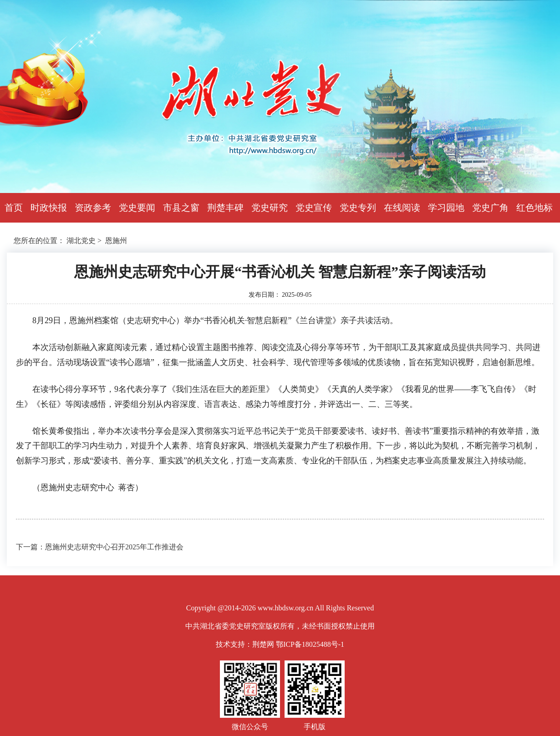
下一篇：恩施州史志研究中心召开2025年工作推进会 (100, 547)
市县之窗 (181, 208)
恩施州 (116, 241)
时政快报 (49, 208)
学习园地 (446, 208)
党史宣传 (314, 208)
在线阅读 (402, 208)
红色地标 (535, 208)
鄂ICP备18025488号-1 (310, 644)
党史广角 (490, 208)
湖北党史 (81, 241)
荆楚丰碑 (225, 208)
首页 (14, 208)
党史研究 (270, 208)
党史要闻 (137, 208)
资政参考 (93, 208)
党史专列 (358, 208)
